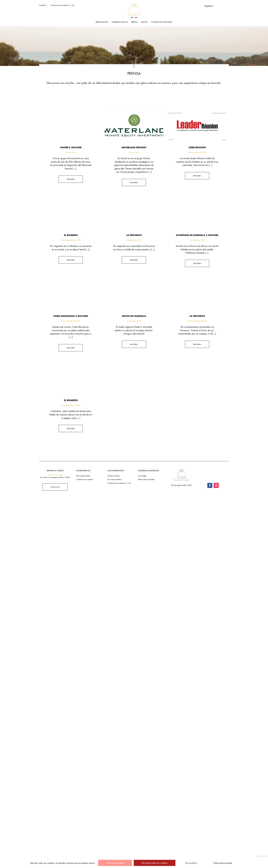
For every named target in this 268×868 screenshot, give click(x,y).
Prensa (134, 22)
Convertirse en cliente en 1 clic (62, 5)
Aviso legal (142, 476)
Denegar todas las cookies (155, 863)
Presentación (102, 22)
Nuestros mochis (120, 22)
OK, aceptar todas (115, 863)
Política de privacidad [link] (223, 863)
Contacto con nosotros (85, 479)
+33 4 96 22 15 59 (55, 475)
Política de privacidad (146, 479)
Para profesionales (83, 476)
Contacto (43, 5)
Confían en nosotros (162, 22)
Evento (144, 22)
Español (208, 6)
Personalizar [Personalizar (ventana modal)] (191, 863)
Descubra (71, 179)
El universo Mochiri (115, 479)
